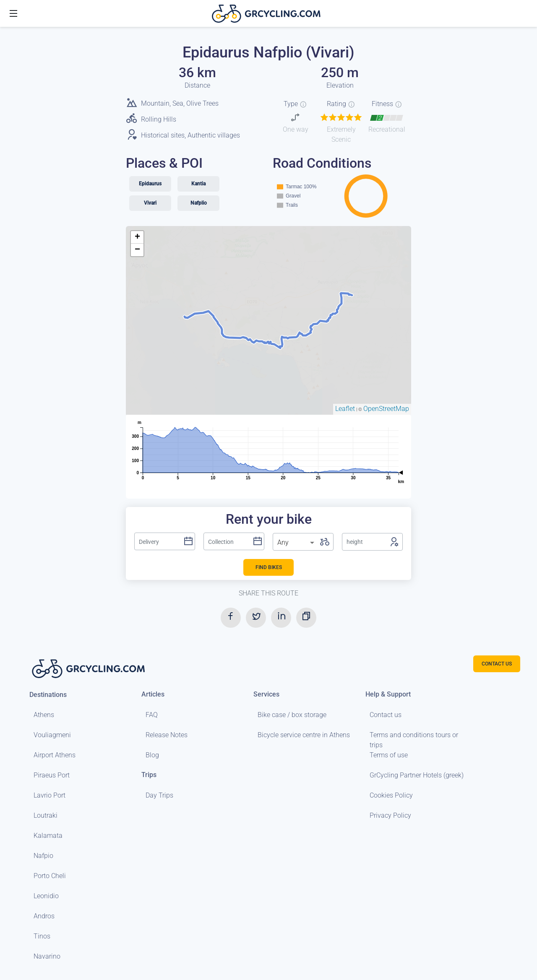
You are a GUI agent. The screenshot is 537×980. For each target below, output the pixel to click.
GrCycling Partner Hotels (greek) (417, 775)
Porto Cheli (50, 876)
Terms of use (389, 755)
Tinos (42, 936)
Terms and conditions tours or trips (414, 740)
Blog (152, 755)
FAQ (152, 715)
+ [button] (137, 237)
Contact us (386, 715)
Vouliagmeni (52, 735)
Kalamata (48, 836)
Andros (44, 916)
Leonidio (46, 896)
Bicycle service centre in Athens (304, 735)
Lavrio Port (50, 795)
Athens (44, 715)
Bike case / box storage (292, 715)
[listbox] (297, 543)
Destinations (48, 695)
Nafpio (43, 856)
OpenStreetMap (386, 409)
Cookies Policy (391, 795)
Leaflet (345, 409)
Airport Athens (55, 755)
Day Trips (159, 795)
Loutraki (46, 815)
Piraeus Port (52, 775)
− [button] (137, 250)
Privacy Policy (390, 815)
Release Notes (167, 735)
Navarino (47, 956)
